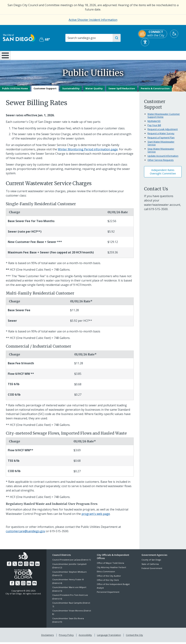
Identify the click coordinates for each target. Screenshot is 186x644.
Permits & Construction (155, 91)
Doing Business (80, 55)
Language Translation (109, 637)
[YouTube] (21, 566)
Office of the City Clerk (108, 582)
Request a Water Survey (161, 136)
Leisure (24, 55)
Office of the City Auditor (109, 578)
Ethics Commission (106, 574)
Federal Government (152, 571)
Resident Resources (53, 55)
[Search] (89, 38)
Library (109, 55)
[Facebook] (10, 566)
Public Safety (140, 55)
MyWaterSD (154, 124)
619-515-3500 (158, 212)
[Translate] (174, 34)
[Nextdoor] (31, 566)
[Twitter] (15, 566)
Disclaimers (48, 637)
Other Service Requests (161, 162)
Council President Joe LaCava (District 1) (71, 562)
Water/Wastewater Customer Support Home (164, 118)
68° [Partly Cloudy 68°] (45, 39)
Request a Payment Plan (161, 140)
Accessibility (85, 637)
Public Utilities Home (15, 91)
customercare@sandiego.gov (26, 534)
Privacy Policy (67, 637)
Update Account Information (163, 158)
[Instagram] (26, 566)
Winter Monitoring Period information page (88, 152)
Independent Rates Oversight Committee (163, 174)
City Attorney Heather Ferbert (111, 570)
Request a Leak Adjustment (163, 132)
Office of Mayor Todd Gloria (110, 566)
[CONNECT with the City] (153, 34)
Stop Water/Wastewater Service (161, 153)
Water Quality (94, 91)
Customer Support (45, 91)
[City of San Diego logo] (19, 37)
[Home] (5, 57)
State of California (150, 567)
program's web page (96, 516)
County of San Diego (151, 562)
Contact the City (134, 637)
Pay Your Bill (154, 128)
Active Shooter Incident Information (93, 20)
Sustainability (71, 91)
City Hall (170, 55)
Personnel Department (108, 595)
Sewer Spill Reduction (122, 91)
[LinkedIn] (37, 566)
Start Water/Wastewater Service (161, 146)
